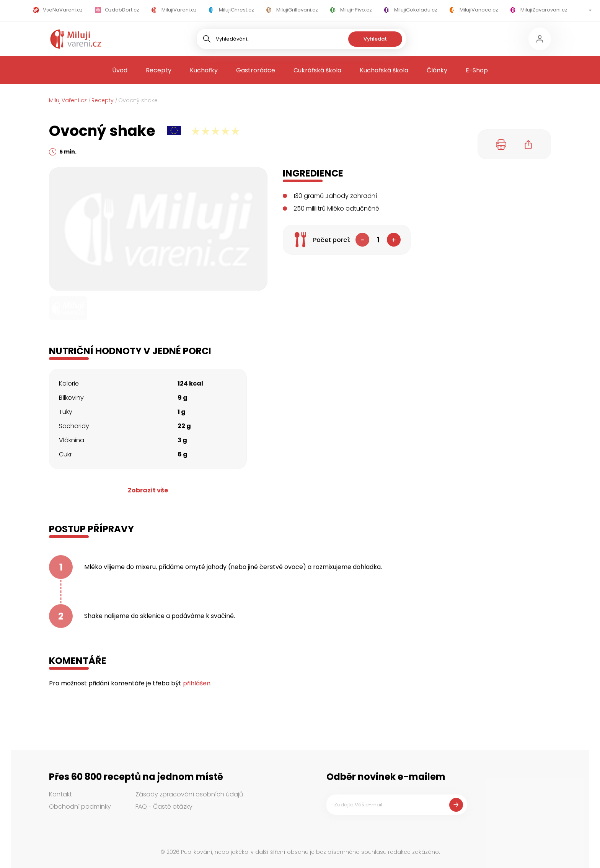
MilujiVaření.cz (68, 100)
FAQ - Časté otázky (164, 807)
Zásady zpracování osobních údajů (189, 794)
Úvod (120, 70)
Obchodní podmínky (80, 807)
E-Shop (477, 70)
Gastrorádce (256, 70)
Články (437, 70)
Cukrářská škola (317, 70)
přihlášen (197, 683)
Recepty (159, 70)
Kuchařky (204, 70)
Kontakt (60, 794)
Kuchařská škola (384, 70)
